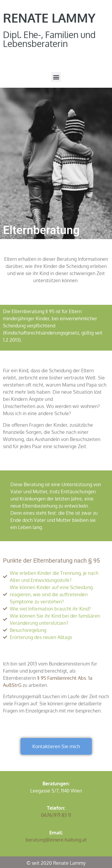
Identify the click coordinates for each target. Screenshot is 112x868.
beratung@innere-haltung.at (56, 840)
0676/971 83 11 (56, 815)
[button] (56, 77)
